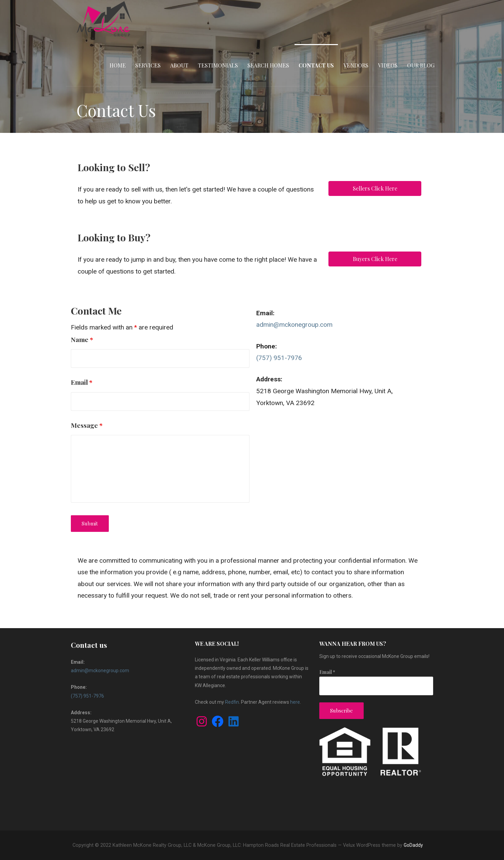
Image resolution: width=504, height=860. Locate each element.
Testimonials (218, 65)
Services (148, 65)
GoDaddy (413, 845)
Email (82, 382)
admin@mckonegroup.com (294, 325)
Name (82, 339)
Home (118, 65)
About (179, 65)
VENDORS (356, 65)
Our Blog (421, 65)
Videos (388, 65)
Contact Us (316, 65)
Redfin (232, 702)
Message (87, 425)
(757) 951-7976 (279, 358)
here (295, 702)
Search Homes (268, 65)
